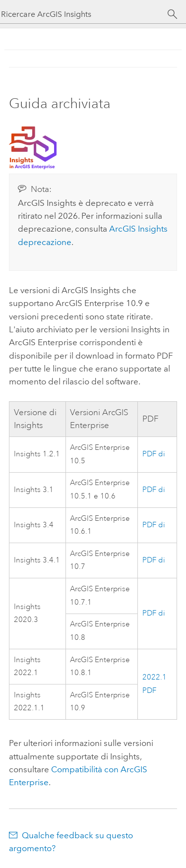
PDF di (154, 454)
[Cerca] (172, 14)
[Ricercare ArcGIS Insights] (84, 14)
